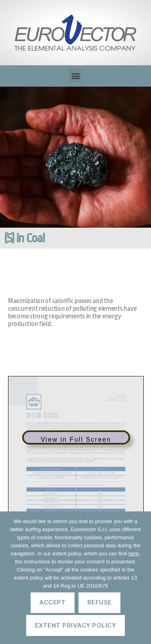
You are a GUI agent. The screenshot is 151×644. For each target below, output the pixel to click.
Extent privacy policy (76, 625)
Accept (52, 602)
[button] (75, 76)
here (134, 554)
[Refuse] (141, 578)
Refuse (100, 602)
